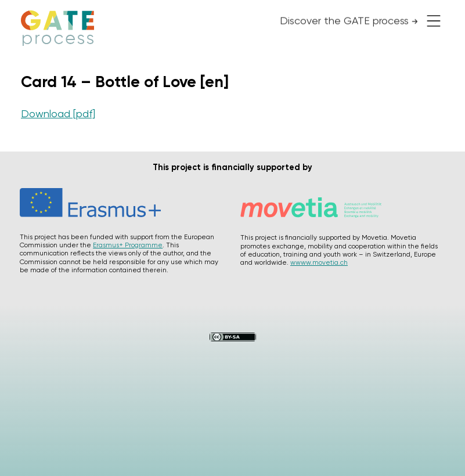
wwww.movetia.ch (319, 262)
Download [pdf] (58, 113)
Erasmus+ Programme (128, 245)
